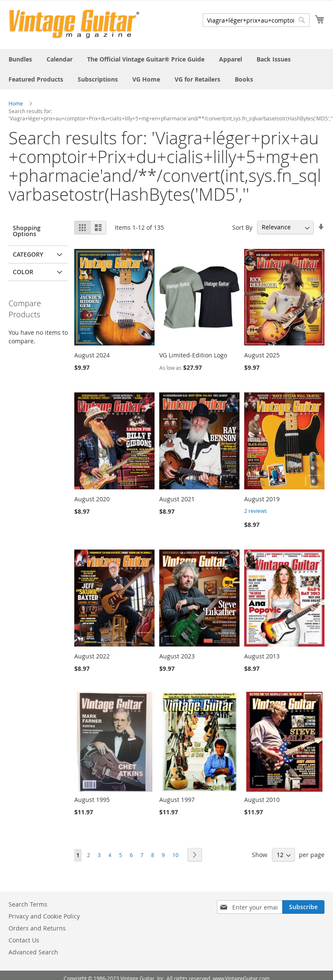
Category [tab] (28, 254)
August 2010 (262, 800)
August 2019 (262, 499)
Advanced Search (33, 952)
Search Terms (28, 904)
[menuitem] (20, 59)
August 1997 (177, 800)
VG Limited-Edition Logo (193, 355)
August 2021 (177, 499)
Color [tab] (23, 272)
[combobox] (256, 20)
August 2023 (177, 656)
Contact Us (24, 940)
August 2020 (92, 499)
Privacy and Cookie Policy (44, 916)
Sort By (242, 227)
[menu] (166, 69)
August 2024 (92, 355)
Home (16, 103)
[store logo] (74, 24)
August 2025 (262, 355)
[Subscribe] (303, 907)
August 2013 (262, 656)
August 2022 (92, 656)
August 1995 (92, 800)
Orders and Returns (37, 928)
